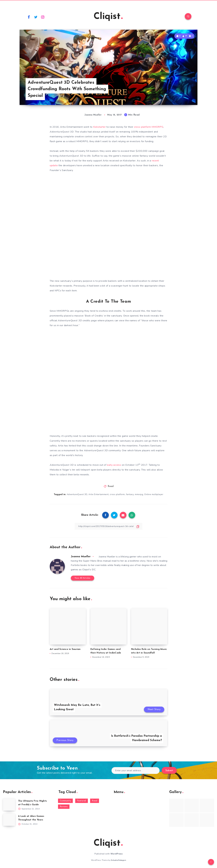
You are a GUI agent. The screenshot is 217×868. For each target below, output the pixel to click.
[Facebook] (29, 17)
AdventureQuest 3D (77, 494)
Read (111, 486)
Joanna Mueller (81, 557)
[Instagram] (43, 17)
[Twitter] (36, 17)
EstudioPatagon (118, 860)
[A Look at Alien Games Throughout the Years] (9, 820)
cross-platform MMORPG (149, 127)
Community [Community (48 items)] (65, 801)
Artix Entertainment (99, 494)
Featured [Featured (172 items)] (82, 801)
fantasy (130, 494)
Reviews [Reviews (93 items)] (64, 807)
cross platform (117, 494)
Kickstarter (100, 127)
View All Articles (83, 578)
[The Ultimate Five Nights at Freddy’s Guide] (9, 805)
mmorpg (139, 494)
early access (114, 465)
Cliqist (108, 17)
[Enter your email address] (136, 771)
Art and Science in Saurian (65, 649)
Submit (169, 771)
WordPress (117, 854)
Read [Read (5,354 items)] (95, 801)
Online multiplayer (154, 494)
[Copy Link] (108, 526)
